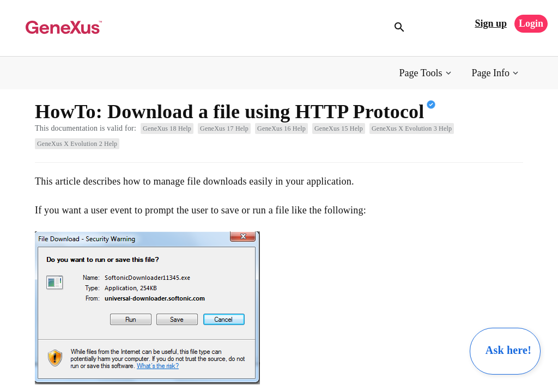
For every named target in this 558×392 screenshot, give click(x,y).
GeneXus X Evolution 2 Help (77, 144)
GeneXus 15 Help (339, 128)
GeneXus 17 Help (224, 128)
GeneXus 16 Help (281, 128)
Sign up (491, 23)
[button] (426, 73)
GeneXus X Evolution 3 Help (412, 128)
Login (531, 23)
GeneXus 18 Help (167, 128)
